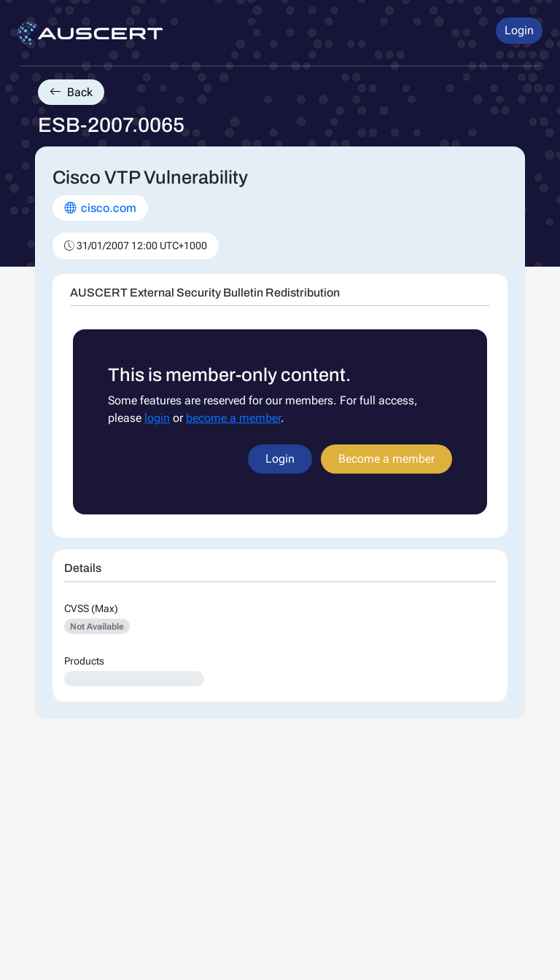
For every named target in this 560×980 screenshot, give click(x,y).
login (157, 418)
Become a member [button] (386, 459)
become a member (233, 418)
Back (71, 92)
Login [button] (519, 30)
